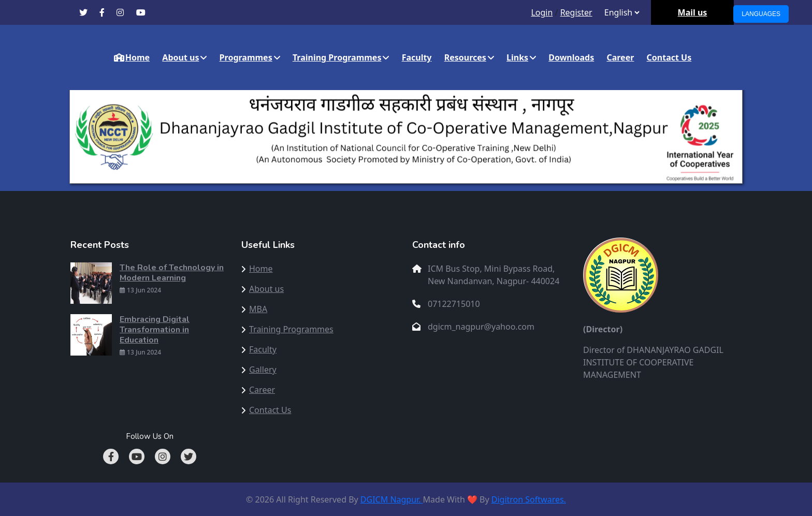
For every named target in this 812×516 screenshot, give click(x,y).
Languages (761, 14)
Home (131, 57)
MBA (258, 309)
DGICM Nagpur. (392, 499)
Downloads (571, 57)
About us (180, 57)
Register (576, 12)
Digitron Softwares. (529, 499)
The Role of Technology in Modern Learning (172, 273)
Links (517, 57)
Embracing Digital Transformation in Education (155, 330)
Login (542, 12)
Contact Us (669, 57)
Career (620, 57)
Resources (465, 57)
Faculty (417, 57)
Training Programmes (337, 57)
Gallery (263, 370)
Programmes (246, 57)
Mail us (693, 12)
